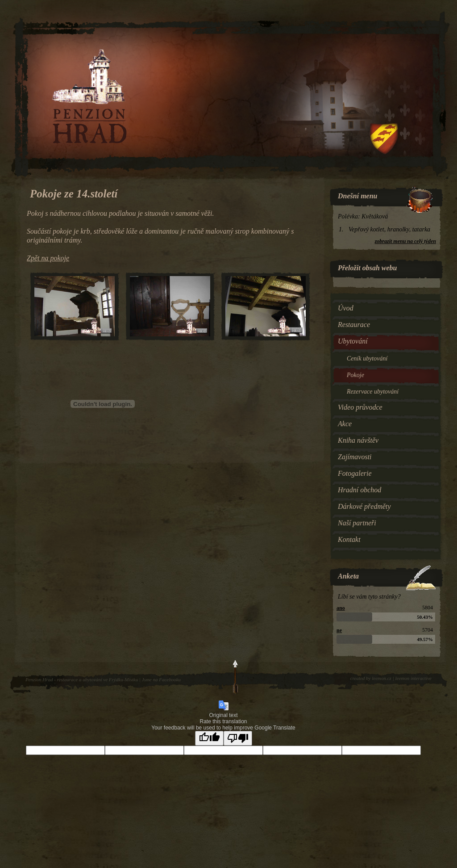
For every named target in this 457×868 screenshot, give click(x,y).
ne (339, 630)
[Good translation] (209, 738)
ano (341, 608)
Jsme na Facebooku (161, 679)
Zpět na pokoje (48, 258)
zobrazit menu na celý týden (405, 241)
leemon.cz (382, 678)
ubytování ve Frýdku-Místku (110, 679)
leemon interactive (413, 678)
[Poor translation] (238, 738)
